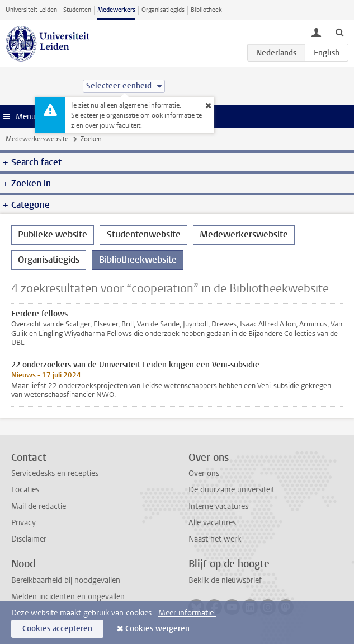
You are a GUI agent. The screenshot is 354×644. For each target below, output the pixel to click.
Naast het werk (215, 539)
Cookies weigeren (157, 629)
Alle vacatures (212, 523)
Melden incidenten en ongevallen (68, 597)
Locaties (25, 490)
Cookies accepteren (57, 629)
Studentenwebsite (144, 234)
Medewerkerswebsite (37, 139)
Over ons (204, 473)
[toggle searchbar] (339, 32)
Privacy (23, 523)
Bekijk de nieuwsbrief (225, 580)
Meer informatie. (187, 613)
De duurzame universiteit (232, 490)
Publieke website (53, 234)
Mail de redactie (39, 507)
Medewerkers (116, 10)
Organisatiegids (163, 10)
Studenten (77, 10)
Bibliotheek (206, 10)
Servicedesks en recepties (55, 473)
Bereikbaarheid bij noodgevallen (66, 580)
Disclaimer (29, 539)
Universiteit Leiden (31, 10)
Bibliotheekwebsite (138, 260)
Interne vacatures (218, 507)
